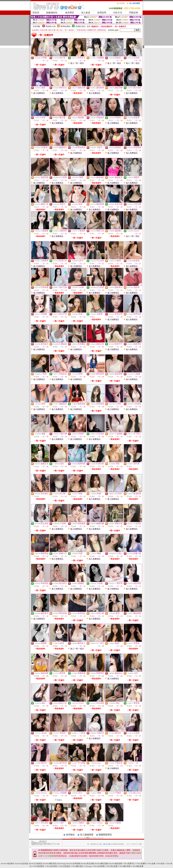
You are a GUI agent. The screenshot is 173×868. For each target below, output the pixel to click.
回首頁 (36, 13)
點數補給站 (52, 13)
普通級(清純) (80, 26)
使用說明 (102, 13)
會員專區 (70, 13)
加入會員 (86, 13)
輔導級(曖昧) (66, 26)
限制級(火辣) (51, 26)
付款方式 (118, 13)
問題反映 (134, 13)
